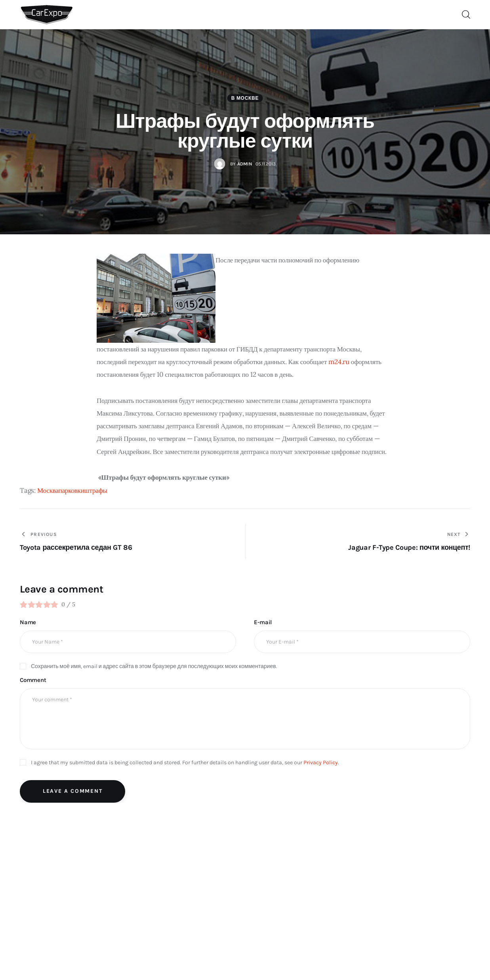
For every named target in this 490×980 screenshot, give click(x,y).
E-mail (263, 622)
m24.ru (339, 362)
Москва (48, 490)
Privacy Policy (321, 763)
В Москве (245, 98)
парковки (71, 490)
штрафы (96, 490)
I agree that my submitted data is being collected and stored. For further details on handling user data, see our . (185, 763)
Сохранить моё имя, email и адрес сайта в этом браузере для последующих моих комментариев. (154, 666)
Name (28, 622)
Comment (33, 680)
